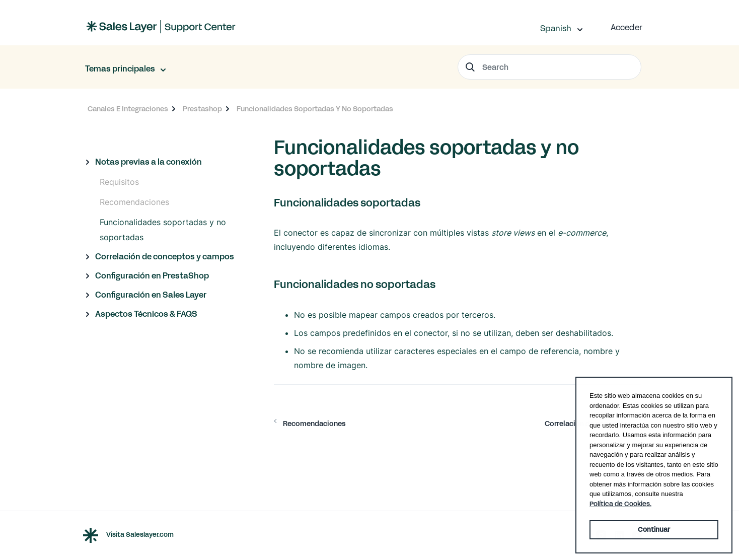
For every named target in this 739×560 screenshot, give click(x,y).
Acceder (626, 27)
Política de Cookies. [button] (620, 504)
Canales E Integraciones (128, 109)
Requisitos (119, 182)
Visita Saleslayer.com (140, 535)
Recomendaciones (134, 202)
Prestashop (202, 109)
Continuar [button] (654, 530)
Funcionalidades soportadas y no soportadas (163, 230)
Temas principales (121, 69)
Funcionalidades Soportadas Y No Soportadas (315, 109)
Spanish (557, 28)
